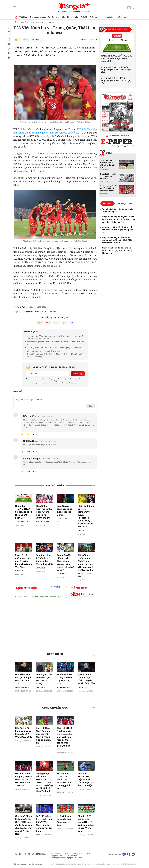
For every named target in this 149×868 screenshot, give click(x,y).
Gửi (91, 406)
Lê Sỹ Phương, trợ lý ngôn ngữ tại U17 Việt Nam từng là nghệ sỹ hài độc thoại (44, 823)
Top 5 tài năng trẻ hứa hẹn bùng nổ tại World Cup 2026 (45, 559)
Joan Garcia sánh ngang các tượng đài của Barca (65, 510)
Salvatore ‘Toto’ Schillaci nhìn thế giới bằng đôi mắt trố (108, 164)
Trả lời (35, 434)
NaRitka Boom (31, 441)
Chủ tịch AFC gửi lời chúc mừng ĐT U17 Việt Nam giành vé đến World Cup (86, 823)
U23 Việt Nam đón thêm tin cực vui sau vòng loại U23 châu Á (54, 348)
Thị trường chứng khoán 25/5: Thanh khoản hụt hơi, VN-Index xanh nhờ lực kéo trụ (86, 562)
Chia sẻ (38, 40)
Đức (63, 17)
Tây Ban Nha (54, 17)
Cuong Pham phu (32, 458)
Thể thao (94, 17)
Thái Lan (53, 312)
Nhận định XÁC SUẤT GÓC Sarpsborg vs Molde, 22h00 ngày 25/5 (116, 70)
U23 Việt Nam (26, 312)
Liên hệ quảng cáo (35, 864)
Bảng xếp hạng (79, 588)
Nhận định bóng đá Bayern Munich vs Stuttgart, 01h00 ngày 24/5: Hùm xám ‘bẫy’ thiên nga (119, 219)
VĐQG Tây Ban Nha (62, 520)
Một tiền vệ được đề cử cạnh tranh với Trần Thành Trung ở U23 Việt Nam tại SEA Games (55, 337)
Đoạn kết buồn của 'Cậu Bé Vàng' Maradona (108, 176)
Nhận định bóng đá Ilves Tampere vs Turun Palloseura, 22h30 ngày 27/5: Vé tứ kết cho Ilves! (86, 516)
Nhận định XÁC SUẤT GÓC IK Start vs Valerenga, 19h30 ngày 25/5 (116, 58)
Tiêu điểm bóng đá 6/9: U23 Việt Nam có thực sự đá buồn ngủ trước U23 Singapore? (54, 355)
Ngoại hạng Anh (43, 521)
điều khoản (50, 383)
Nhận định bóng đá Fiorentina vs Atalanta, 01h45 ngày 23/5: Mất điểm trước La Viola (117, 240)
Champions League (38, 17)
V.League (19, 596)
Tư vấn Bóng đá (22, 521)
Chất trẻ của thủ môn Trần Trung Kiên (44, 351)
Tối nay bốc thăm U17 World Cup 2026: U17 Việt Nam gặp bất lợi (65, 781)
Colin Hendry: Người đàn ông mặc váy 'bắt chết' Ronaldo (109, 188)
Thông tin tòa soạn (20, 864)
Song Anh (21, 307)
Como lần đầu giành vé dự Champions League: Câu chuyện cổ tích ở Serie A (65, 562)
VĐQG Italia (62, 574)
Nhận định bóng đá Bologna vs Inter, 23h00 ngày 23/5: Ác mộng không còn (117, 250)
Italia (76, 17)
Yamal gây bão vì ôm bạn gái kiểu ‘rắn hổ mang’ (44, 679)
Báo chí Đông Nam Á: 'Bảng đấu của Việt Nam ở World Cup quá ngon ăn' (43, 735)
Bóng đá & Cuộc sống (84, 575)
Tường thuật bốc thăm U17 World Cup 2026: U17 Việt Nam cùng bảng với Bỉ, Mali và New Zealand (44, 782)
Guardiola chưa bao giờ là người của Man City (24, 679)
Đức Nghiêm (30, 416)
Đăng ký (78, 373)
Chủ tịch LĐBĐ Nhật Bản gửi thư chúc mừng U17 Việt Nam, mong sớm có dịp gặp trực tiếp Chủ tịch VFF (65, 738)
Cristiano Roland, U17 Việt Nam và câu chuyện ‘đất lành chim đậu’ (86, 779)
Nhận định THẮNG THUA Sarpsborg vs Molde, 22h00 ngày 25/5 (116, 80)
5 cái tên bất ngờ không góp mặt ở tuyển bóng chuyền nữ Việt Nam (23, 561)
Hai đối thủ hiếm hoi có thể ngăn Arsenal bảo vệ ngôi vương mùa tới (44, 511)
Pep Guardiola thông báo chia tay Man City (65, 679)
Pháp (69, 17)
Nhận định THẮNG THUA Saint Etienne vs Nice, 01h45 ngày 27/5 (24, 511)
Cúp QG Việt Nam (31, 596)
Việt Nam (23, 17)
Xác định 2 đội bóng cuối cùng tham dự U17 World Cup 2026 (24, 732)
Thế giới (84, 17)
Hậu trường (41, 687)
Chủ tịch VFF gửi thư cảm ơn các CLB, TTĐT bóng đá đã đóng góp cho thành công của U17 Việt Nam (24, 825)
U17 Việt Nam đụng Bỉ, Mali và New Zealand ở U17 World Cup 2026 (24, 779)
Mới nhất (111, 17)
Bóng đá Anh (123, 17)
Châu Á (23, 22)
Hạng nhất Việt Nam (48, 596)
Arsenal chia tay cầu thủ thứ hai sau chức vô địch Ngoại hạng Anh (118, 230)
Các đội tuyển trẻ (47, 22)
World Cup (41, 568)
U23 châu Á (41, 312)
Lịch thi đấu (26, 588)
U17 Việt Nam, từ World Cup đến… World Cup (64, 820)
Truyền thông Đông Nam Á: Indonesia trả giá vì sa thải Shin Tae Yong (55, 343)
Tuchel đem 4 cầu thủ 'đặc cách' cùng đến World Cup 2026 (86, 679)
